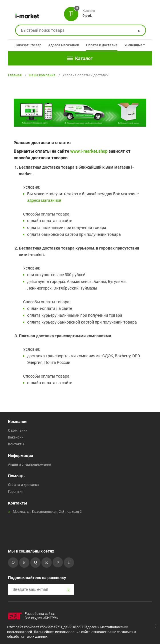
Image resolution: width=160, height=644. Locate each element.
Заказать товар (28, 45)
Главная (15, 75)
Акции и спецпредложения (30, 464)
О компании (18, 430)
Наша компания (42, 75)
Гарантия (16, 492)
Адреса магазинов (64, 45)
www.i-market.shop (89, 151)
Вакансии (16, 437)
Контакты (16, 444)
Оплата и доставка (102, 45)
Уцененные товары (140, 45)
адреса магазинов (44, 200)
